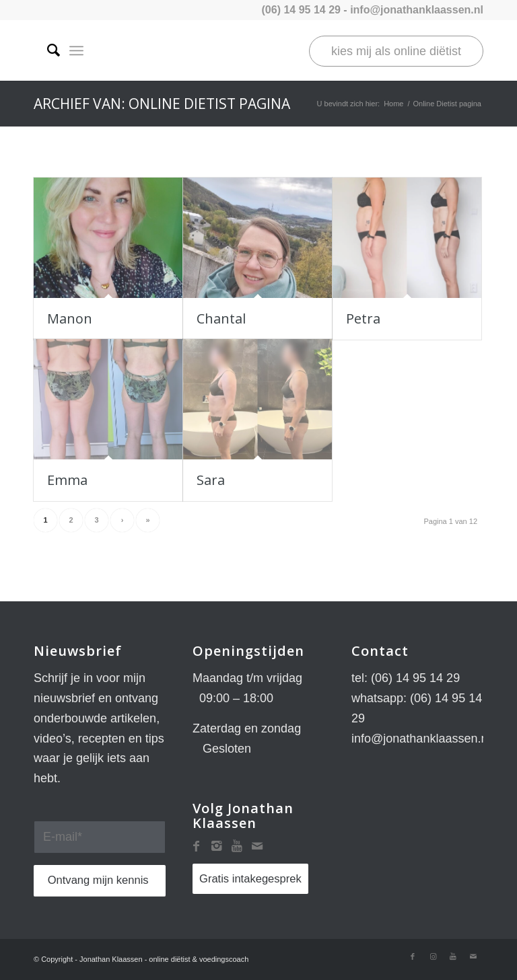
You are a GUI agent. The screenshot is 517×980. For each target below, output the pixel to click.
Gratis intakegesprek (250, 879)
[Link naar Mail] (473, 956)
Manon (70, 318)
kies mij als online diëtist (396, 51)
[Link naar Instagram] (433, 956)
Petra (363, 318)
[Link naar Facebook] (413, 956)
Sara (211, 480)
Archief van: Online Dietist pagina (162, 104)
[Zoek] (47, 50)
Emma (67, 480)
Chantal (221, 318)
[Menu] (76, 50)
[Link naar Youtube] (453, 956)
